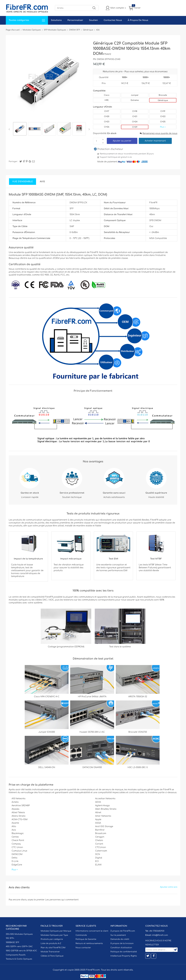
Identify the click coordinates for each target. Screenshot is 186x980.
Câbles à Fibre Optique (52, 956)
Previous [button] (10, 129)
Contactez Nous (113, 20)
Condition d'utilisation (121, 948)
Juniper (135, 95)
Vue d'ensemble (23, 182)
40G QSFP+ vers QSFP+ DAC (19, 946)
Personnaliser (75, 20)
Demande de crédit (120, 939)
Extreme (135, 100)
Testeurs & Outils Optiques (19, 959)
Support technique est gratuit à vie (116, 157)
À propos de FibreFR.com (123, 931)
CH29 (135, 127)
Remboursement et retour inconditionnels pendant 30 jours (127, 154)
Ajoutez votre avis (169, 887)
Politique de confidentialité (124, 952)
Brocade (163, 95)
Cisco (107, 95)
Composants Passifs (16, 955)
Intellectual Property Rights (124, 956)
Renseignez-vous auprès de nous (159, 133)
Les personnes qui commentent (62, 900)
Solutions (56, 20)
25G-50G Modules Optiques (19, 934)
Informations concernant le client (92, 931)
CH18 (135, 111)
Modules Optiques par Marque (56, 931)
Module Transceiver (50, 952)
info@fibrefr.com (160, 935)
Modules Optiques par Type (54, 935)
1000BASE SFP (12, 942)
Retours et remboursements (89, 943)
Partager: (13, 161)
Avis (42, 182)
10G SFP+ (10, 938)
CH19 (163, 111)
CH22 (163, 116)
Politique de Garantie (86, 939)
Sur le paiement (118, 935)
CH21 (135, 116)
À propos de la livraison (122, 943)
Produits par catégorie (52, 939)
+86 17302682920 (157, 931)
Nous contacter (83, 948)
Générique (163, 100)
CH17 (107, 111)
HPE (107, 100)
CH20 (107, 116)
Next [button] (89, 129)
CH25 (163, 122)
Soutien (94, 20)
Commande (81, 935)
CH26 (107, 127)
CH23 (107, 122)
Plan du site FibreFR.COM (53, 948)
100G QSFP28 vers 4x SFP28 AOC (21, 951)
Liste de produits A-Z (51, 943)
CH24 (135, 122)
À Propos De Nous (138, 20)
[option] (20, 129)
